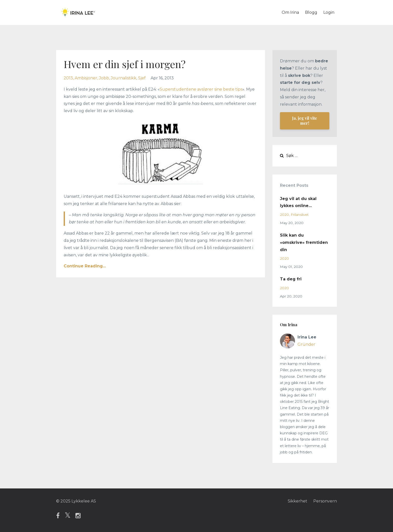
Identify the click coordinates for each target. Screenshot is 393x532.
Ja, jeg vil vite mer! (305, 121)
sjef (142, 78)
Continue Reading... (85, 266)
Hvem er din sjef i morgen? (125, 64)
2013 (68, 78)
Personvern (325, 501)
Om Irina (290, 12)
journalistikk (124, 78)
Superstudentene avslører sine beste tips (201, 89)
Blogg (311, 12)
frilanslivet (300, 215)
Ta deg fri (291, 279)
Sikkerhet (298, 501)
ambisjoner (86, 78)
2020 (284, 215)
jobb (104, 78)
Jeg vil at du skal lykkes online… (298, 202)
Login (329, 12)
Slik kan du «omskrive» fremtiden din (304, 242)
